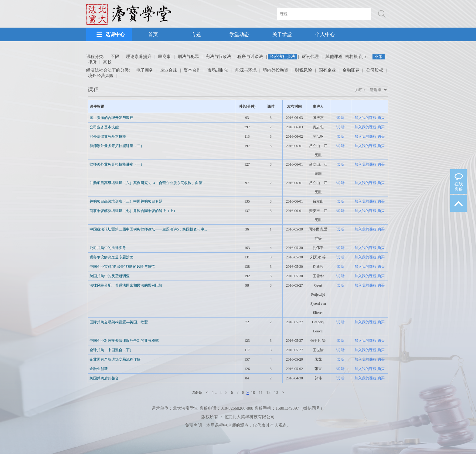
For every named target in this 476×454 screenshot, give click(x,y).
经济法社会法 (282, 57)
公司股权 (375, 70)
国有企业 (327, 70)
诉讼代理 (310, 57)
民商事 (165, 57)
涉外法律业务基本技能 (108, 136)
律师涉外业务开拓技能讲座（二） (117, 146)
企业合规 (168, 70)
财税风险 (304, 70)
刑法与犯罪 (188, 57)
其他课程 (334, 57)
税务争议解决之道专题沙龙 (111, 257)
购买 (381, 118)
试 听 (340, 118)
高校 (107, 62)
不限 (115, 57)
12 (268, 393)
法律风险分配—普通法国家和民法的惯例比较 (126, 285)
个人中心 (325, 34)
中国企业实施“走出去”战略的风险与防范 (122, 267)
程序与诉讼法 (250, 57)
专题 (196, 34)
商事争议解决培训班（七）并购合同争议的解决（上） (133, 211)
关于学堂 (282, 34)
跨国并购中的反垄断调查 (110, 276)
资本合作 (192, 70)
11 (261, 393)
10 (253, 393)
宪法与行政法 (218, 57)
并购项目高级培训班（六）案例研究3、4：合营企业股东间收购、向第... (147, 183)
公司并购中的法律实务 (108, 248)
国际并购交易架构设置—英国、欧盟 (119, 322)
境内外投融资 (276, 70)
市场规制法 (218, 70)
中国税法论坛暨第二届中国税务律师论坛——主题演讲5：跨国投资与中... (148, 229)
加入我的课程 (365, 118)
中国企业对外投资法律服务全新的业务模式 (124, 341)
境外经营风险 (101, 76)
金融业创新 (99, 369)
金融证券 (351, 70)
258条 (197, 393)
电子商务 (145, 70)
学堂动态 (239, 34)
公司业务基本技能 (104, 127)
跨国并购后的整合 (104, 378)
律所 (92, 62)
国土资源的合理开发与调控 (111, 118)
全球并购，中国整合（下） (111, 350)
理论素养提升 (139, 57)
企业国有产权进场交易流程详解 (115, 359)
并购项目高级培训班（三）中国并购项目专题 (126, 201)
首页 (153, 34)
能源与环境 (246, 70)
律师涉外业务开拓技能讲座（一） (117, 164)
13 (276, 393)
